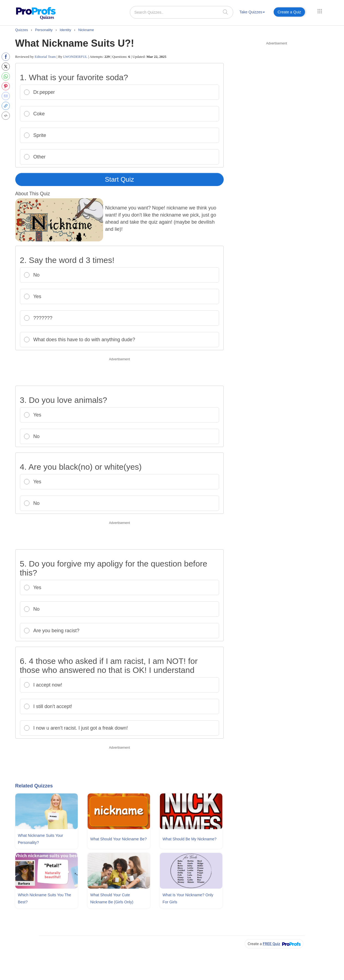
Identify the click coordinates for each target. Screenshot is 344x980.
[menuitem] (252, 13)
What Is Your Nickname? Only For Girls (188, 898)
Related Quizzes (34, 786)
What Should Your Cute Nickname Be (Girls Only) (112, 898)
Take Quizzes (252, 12)
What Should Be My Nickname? (190, 839)
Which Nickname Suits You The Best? (45, 898)
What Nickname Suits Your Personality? (41, 839)
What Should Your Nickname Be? (119, 839)
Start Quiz (120, 179)
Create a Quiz (289, 12)
